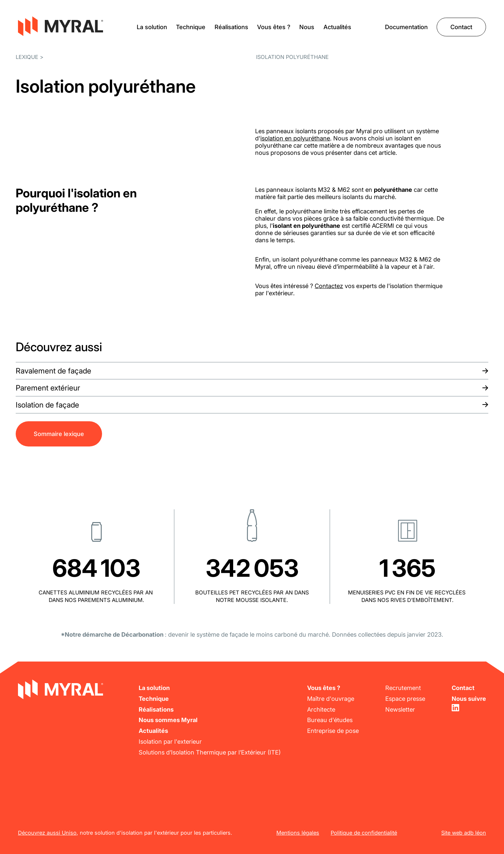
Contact (461, 27)
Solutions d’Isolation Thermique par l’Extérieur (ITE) (210, 752)
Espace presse (405, 699)
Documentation (406, 27)
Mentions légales (298, 833)
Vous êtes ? (274, 27)
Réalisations (231, 27)
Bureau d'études (330, 720)
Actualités (337, 27)
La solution (152, 27)
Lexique (27, 57)
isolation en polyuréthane (295, 138)
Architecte (321, 709)
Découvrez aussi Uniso (47, 833)
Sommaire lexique (59, 434)
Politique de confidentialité (364, 833)
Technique (191, 27)
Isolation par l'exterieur (170, 741)
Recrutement (403, 688)
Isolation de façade (47, 405)
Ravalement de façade (53, 371)
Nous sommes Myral (168, 720)
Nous (307, 27)
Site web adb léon (464, 833)
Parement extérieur (48, 388)
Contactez (329, 286)
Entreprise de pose (333, 731)
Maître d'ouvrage (331, 699)
